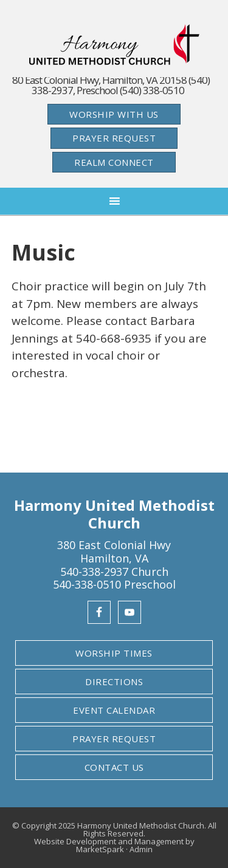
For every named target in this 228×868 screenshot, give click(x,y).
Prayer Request (114, 138)
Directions (114, 682)
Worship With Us (114, 114)
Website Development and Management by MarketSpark (114, 845)
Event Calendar (114, 710)
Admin (141, 849)
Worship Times (114, 653)
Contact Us (114, 767)
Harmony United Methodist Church (114, 45)
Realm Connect (114, 162)
